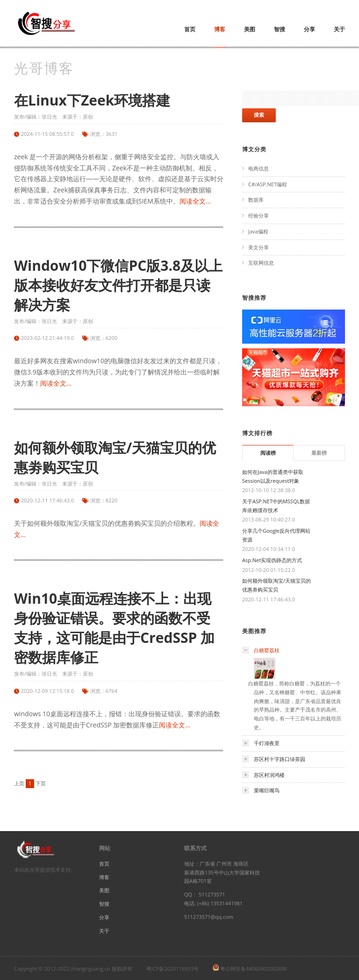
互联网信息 (261, 263)
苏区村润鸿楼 (269, 775)
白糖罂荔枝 (267, 650)
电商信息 (258, 168)
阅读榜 (268, 453)
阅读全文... (195, 201)
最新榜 (319, 453)
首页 (190, 29)
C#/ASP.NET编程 (268, 184)
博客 (220, 29)
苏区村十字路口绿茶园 (280, 759)
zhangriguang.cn (90, 969)
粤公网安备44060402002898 (254, 969)
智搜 (280, 29)
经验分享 (258, 215)
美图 (250, 29)
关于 (339, 29)
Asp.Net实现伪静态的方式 (272, 560)
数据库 (256, 200)
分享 (309, 29)
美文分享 (258, 247)
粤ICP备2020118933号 (173, 969)
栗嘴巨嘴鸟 (267, 790)
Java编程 (258, 231)
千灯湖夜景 (267, 743)
